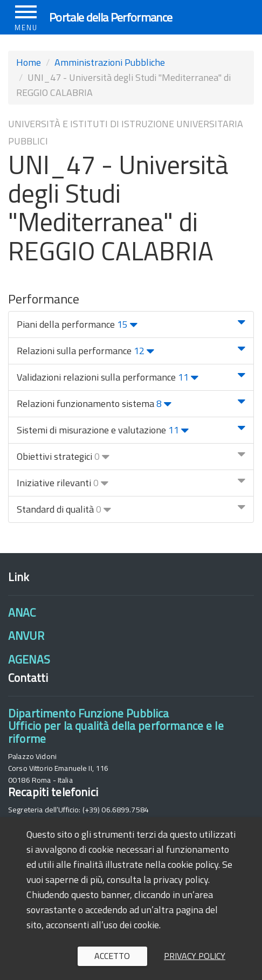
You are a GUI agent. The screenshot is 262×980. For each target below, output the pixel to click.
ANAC (22, 612)
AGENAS (29, 659)
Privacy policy (195, 956)
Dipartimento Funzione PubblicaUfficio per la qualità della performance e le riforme (116, 726)
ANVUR (26, 636)
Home (29, 62)
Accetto (112, 956)
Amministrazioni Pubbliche (110, 62)
